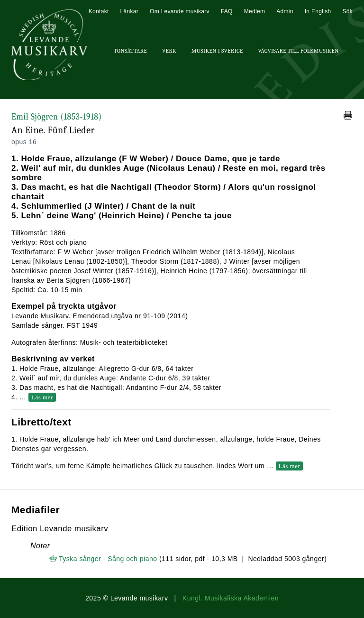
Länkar (130, 11)
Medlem (255, 11)
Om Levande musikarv (180, 11)
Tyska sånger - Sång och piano (108, 559)
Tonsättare (130, 51)
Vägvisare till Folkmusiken (298, 51)
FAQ (227, 11)
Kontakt (99, 11)
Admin (285, 11)
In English (318, 11)
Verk (169, 51)
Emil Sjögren (57, 117)
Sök (347, 11)
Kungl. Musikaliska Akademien (231, 598)
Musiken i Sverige (217, 51)
